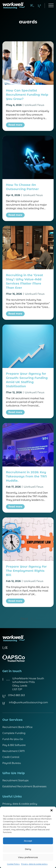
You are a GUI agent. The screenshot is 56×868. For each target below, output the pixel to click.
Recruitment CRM (14, 751)
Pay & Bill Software (14, 745)
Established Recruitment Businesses (24, 786)
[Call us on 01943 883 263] (39, 6)
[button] (52, 810)
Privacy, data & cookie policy (34, 864)
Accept (28, 841)
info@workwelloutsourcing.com (28, 702)
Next (28, 619)
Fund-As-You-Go (13, 739)
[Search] (32, 6)
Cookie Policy (13, 864)
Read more (15, 125)
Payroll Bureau (12, 763)
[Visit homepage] (14, 6)
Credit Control (11, 757)
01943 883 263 (16, 695)
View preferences (28, 857)
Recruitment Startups (15, 780)
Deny (28, 849)
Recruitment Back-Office (17, 727)
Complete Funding (14, 733)
